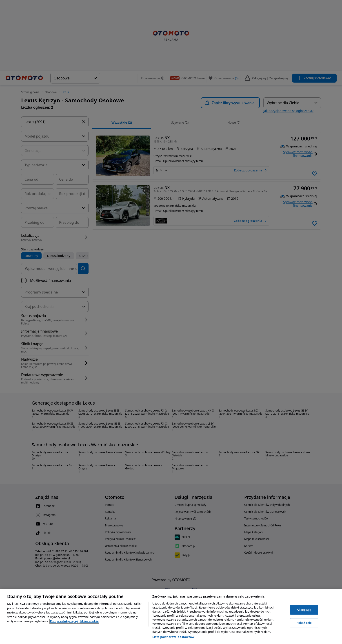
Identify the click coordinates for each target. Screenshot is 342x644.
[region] (171, 617)
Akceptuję (304, 610)
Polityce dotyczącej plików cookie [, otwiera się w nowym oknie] (74, 621)
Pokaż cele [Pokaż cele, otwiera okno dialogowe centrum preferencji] (304, 623)
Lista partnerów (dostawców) (174, 637)
